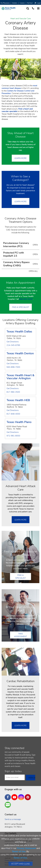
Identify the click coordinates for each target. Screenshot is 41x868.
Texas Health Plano (19, 422)
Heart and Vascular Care (21, 19)
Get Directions (13, 342)
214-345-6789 (13, 345)
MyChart (30, 3)
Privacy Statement (26, 848)
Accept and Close (20, 864)
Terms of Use (19, 851)
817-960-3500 (13, 392)
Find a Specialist (21, 307)
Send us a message (13, 819)
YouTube (15, 796)
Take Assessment (20, 635)
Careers (22, 3)
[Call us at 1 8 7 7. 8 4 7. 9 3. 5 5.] (33, 9)
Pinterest (28, 796)
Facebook (8, 796)
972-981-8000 (13, 436)
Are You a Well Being (8, 805)
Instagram (22, 796)
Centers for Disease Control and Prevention (18, 92)
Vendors (15, 3)
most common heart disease (19, 87)
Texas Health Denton (20, 354)
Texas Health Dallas (19, 332)
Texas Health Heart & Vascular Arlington (20, 377)
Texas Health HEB (18, 400)
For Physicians (5, 3)
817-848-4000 (13, 414)
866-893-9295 (26, 299)
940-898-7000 (13, 367)
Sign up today (13, 771)
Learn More (20, 158)
